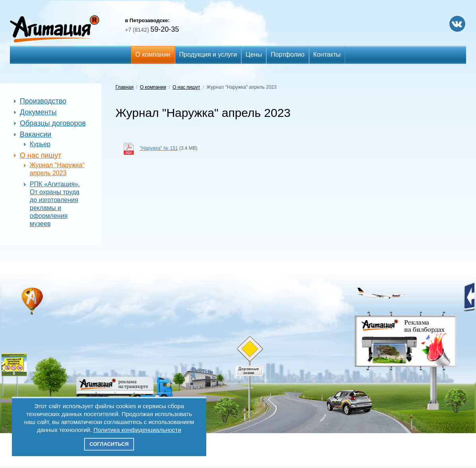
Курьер (40, 144)
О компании (153, 54)
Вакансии (36, 134)
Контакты (327, 54)
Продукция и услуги (208, 54)
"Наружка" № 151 (159, 148)
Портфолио (287, 54)
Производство (43, 101)
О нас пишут (40, 155)
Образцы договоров (53, 123)
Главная (125, 87)
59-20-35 (152, 29)
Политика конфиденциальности (137, 430)
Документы (38, 112)
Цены (254, 54)
